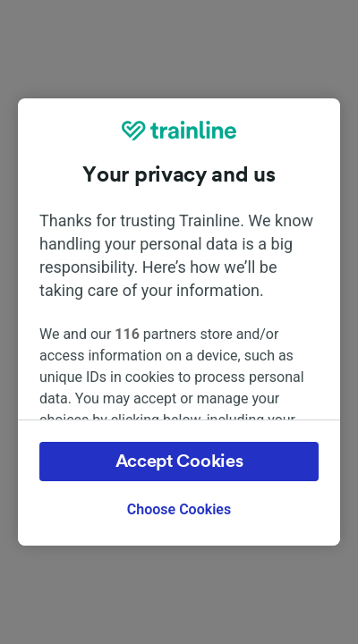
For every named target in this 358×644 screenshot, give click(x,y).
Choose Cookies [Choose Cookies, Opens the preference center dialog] (179, 509)
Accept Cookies (179, 462)
